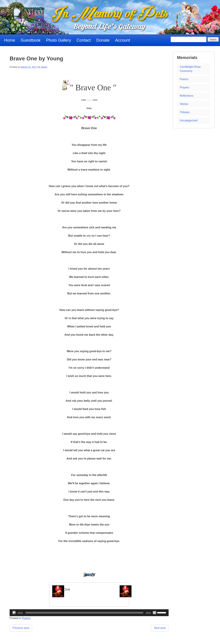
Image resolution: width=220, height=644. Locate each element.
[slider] (84, 613)
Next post (160, 628)
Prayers (185, 87)
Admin (44, 67)
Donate (103, 40)
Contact (84, 40)
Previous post (21, 628)
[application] (89, 613)
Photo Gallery (59, 40)
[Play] (14, 613)
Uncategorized (189, 120)
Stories (184, 104)
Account (123, 40)
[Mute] (155, 613)
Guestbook (31, 40)
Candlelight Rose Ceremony (190, 69)
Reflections (187, 96)
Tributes (185, 112)
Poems (26, 618)
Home (10, 40)
